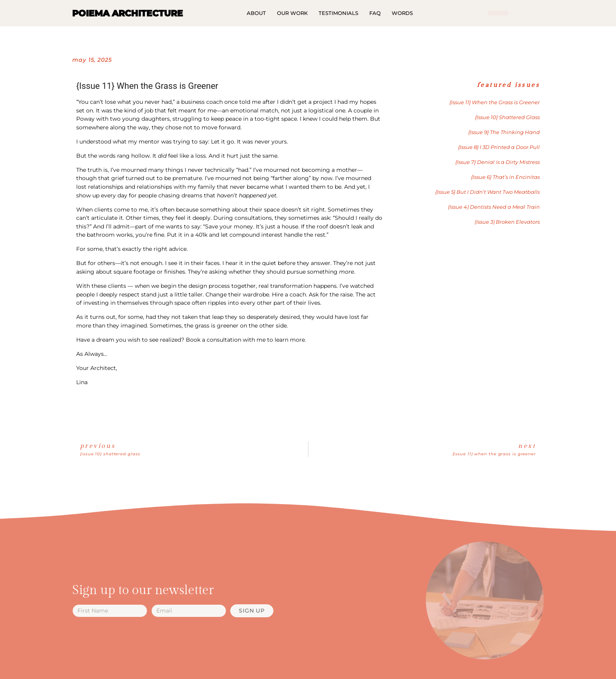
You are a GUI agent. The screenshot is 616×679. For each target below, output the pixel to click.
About (256, 13)
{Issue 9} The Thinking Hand (504, 132)
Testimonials (338, 13)
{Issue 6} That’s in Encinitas (505, 177)
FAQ (375, 13)
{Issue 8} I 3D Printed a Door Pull (499, 147)
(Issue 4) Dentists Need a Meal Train (494, 207)
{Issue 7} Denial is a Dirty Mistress (498, 162)
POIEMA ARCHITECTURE (128, 13)
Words (402, 13)
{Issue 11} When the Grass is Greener (495, 102)
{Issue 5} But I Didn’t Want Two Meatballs (488, 192)
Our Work (292, 13)
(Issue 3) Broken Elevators (507, 222)
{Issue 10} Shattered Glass (507, 117)
